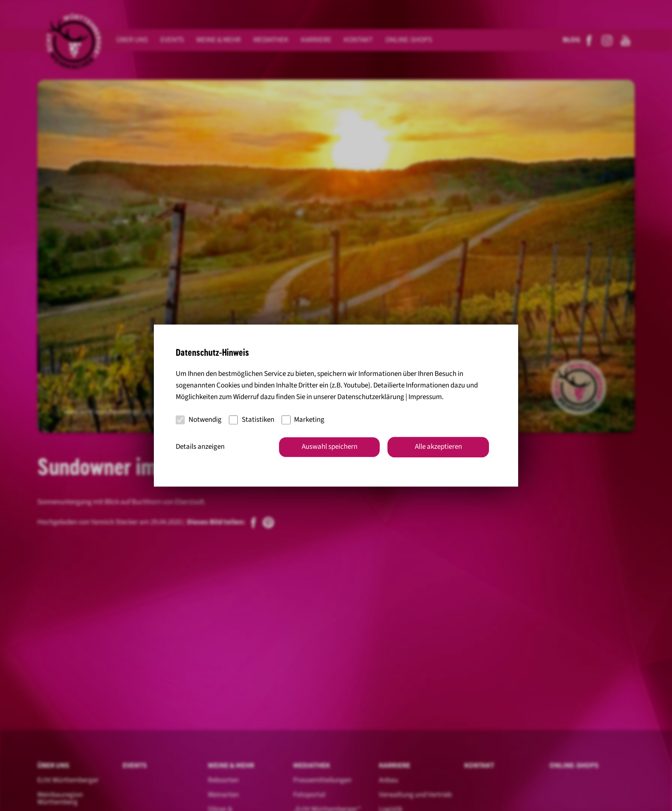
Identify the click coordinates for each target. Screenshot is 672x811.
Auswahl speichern (330, 447)
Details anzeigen (200, 447)
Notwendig (199, 420)
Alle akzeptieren (438, 447)
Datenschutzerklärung (371, 397)
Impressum (425, 397)
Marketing (303, 420)
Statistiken (252, 420)
